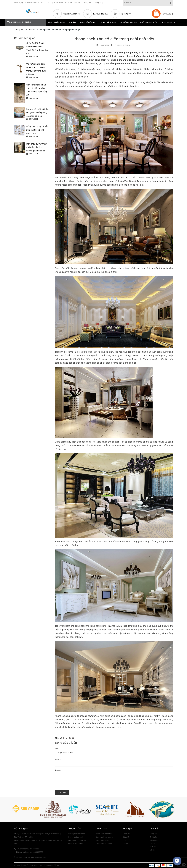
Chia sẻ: (59, 738)
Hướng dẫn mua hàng (77, 834)
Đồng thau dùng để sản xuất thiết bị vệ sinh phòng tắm (37, 130)
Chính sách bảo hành (104, 844)
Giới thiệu (154, 837)
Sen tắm (72, 22)
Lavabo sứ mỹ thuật (88, 22)
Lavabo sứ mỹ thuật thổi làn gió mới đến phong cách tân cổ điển (38, 112)
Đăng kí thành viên (76, 844)
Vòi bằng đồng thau (57, 22)
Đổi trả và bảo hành (76, 837)
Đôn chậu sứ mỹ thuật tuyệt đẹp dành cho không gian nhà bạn (37, 147)
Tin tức (152, 844)
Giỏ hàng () (168, 14)
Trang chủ (127, 834)
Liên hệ (153, 850)
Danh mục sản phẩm (19, 22)
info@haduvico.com (38, 857)
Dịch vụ (153, 847)
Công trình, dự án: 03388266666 (31, 852)
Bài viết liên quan (25, 38)
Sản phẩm (127, 837)
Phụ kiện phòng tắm (128, 22)
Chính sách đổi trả (103, 840)
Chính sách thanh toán (104, 834)
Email (58, 760)
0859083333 (21, 857)
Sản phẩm (154, 840)
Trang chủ (154, 834)
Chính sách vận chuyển (104, 837)
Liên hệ (126, 844)
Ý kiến (58, 771)
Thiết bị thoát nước (149, 22)
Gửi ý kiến (62, 793)
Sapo (59, 865)
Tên (57, 749)
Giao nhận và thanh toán (78, 840)
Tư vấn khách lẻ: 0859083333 (28, 849)
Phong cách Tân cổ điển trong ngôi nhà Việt (114, 39)
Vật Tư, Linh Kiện (168, 22)
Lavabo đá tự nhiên (108, 22)
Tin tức (125, 840)
